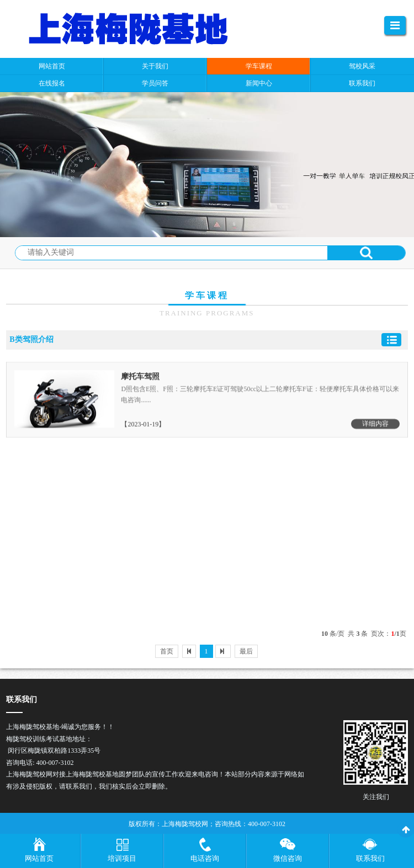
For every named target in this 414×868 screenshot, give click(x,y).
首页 (167, 651)
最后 (246, 651)
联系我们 (370, 858)
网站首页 (39, 858)
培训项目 (122, 858)
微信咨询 (288, 858)
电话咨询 (205, 858)
